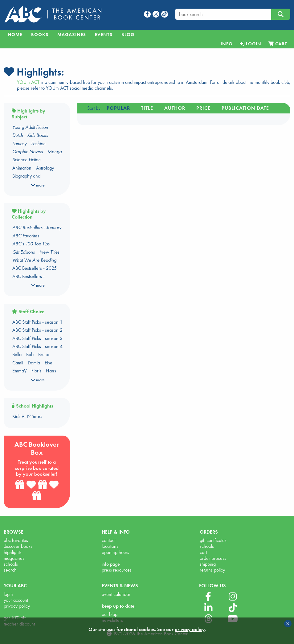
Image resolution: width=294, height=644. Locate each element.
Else (49, 363)
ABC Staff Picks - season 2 (37, 330)
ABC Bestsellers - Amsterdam (29, 280)
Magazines (72, 35)
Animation (22, 168)
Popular (118, 108)
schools (11, 564)
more (38, 185)
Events (104, 35)
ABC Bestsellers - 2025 (35, 268)
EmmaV (20, 371)
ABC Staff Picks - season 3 (37, 338)
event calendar (116, 594)
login (8, 594)
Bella (17, 354)
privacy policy (17, 606)
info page (111, 564)
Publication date (245, 108)
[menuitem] (227, 44)
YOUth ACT (28, 82)
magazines (14, 558)
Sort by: (94, 108)
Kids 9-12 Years (27, 416)
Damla (34, 363)
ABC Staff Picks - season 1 (37, 322)
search (10, 570)
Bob (30, 354)
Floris (36, 371)
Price (203, 108)
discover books (18, 546)
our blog (110, 614)
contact (108, 540)
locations (110, 546)
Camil (18, 363)
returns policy (212, 570)
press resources (117, 570)
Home (15, 35)
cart (203, 552)
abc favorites (16, 540)
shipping (208, 564)
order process (213, 558)
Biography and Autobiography (26, 179)
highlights (13, 552)
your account (16, 600)
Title (147, 108)
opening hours (115, 552)
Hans (51, 371)
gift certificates (213, 540)
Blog (128, 35)
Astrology (45, 168)
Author (175, 108)
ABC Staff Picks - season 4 (37, 346)
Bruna (44, 354)
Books (40, 35)
